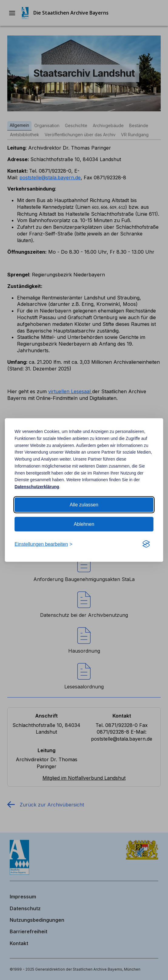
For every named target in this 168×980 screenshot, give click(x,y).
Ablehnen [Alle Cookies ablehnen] (84, 524)
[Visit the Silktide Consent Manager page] (146, 544)
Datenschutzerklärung (37, 487)
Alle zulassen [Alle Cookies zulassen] (84, 505)
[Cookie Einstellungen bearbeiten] (43, 544)
